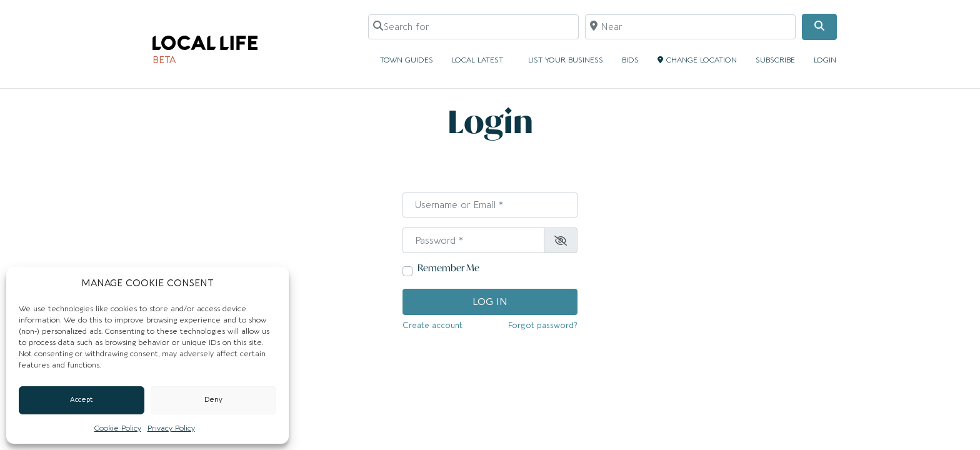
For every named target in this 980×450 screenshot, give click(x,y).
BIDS (630, 60)
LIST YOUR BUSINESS (566, 60)
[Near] (690, 27)
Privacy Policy (171, 428)
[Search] (819, 27)
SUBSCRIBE (775, 60)
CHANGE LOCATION (697, 60)
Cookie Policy (118, 428)
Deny (213, 400)
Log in (490, 302)
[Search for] (473, 27)
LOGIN (825, 60)
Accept (82, 400)
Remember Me (448, 268)
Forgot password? (543, 326)
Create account (432, 326)
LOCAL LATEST (481, 60)
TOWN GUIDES (407, 60)
